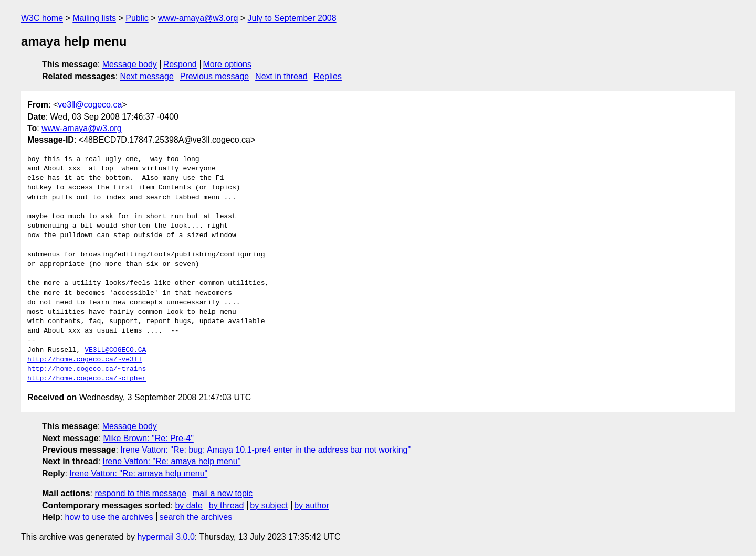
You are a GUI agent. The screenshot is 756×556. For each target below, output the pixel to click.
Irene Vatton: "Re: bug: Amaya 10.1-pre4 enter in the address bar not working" (265, 450)
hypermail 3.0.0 (166, 537)
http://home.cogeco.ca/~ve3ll (85, 360)
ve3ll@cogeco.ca (90, 105)
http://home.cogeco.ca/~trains (87, 369)
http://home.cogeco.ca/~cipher (87, 379)
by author (312, 505)
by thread (227, 505)
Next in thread (281, 76)
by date (188, 505)
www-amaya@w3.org (198, 18)
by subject (269, 505)
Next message (147, 76)
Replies (328, 76)
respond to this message (140, 493)
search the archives (196, 517)
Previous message (215, 76)
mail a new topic (223, 493)
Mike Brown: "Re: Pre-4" (149, 438)
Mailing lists (94, 18)
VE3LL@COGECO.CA (115, 350)
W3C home (42, 18)
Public (137, 18)
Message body (130, 64)
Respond (180, 64)
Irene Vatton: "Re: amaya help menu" (172, 461)
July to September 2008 (292, 18)
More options (228, 64)
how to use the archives (109, 517)
